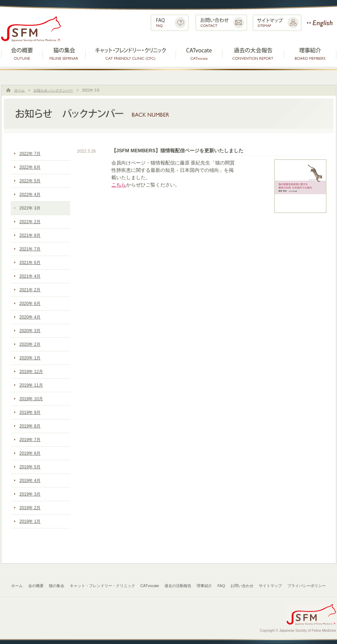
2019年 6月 (30, 453)
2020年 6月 (30, 303)
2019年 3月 (30, 494)
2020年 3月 (30, 331)
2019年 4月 (30, 481)
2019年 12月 (31, 372)
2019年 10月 (31, 399)
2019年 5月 (30, 467)
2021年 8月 (30, 235)
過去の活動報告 (254, 53)
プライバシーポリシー (307, 586)
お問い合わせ (221, 23)
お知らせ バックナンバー (53, 90)
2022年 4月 (30, 195)
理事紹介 (310, 53)
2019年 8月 (30, 426)
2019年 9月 (30, 412)
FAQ (170, 23)
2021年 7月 (30, 249)
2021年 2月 (30, 290)
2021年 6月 (30, 263)
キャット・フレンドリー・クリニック (131, 53)
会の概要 (22, 53)
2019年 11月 (31, 385)
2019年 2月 (30, 508)
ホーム (20, 90)
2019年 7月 (30, 440)
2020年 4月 (30, 317)
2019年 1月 (30, 521)
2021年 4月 (30, 276)
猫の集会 (64, 53)
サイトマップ (277, 23)
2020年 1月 (30, 358)
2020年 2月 (30, 344)
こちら (119, 185)
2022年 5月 (30, 181)
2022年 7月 (30, 154)
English (320, 23)
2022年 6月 (30, 167)
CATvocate (199, 53)
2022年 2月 (30, 222)
